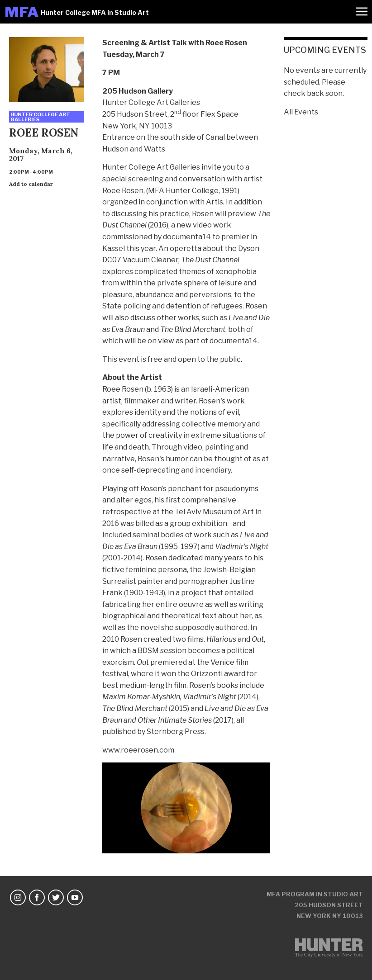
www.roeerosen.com (138, 750)
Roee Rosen (123, 191)
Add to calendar (31, 184)
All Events (301, 112)
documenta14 (187, 237)
